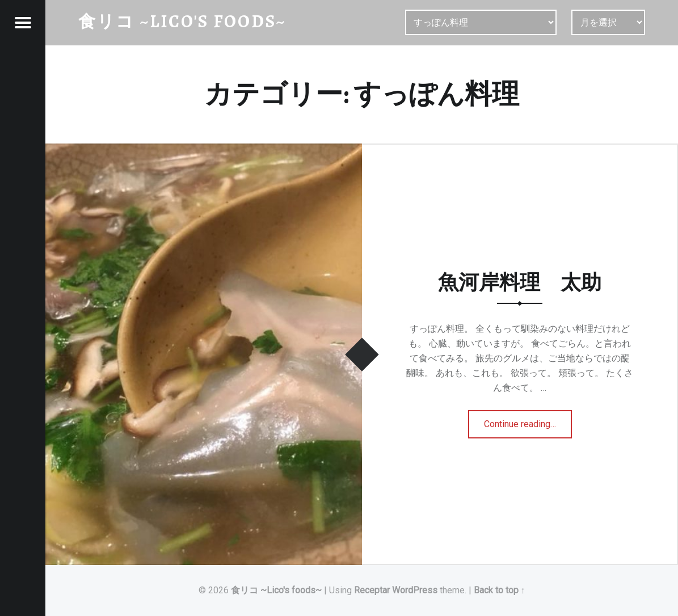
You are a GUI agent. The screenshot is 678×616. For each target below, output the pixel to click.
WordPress (415, 590)
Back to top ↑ (500, 590)
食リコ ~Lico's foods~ (276, 590)
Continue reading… (526, 420)
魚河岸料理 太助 (520, 282)
